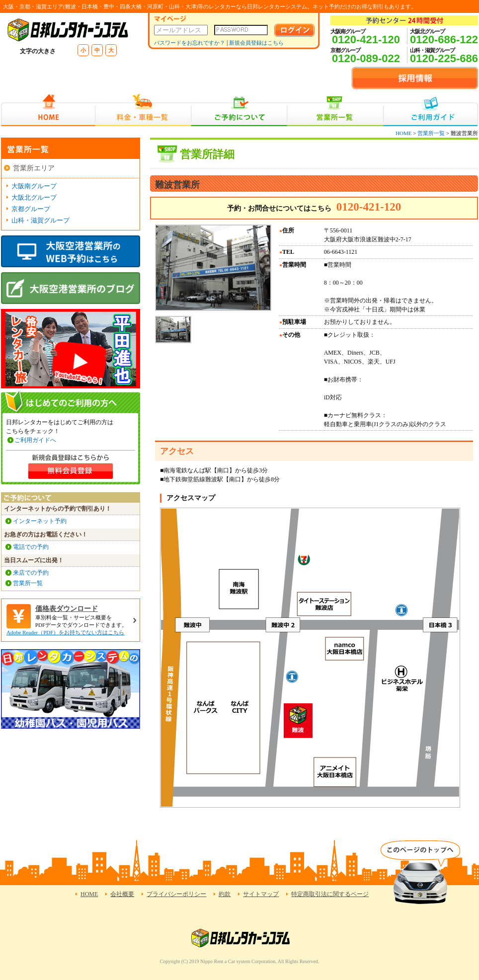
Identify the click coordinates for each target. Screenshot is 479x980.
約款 (225, 894)
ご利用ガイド (431, 110)
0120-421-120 (366, 39)
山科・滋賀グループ (40, 220)
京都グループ (31, 209)
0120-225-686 (444, 58)
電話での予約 (31, 547)
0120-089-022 (366, 58)
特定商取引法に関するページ (330, 894)
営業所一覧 (335, 110)
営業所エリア (34, 168)
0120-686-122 (444, 39)
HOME (48, 110)
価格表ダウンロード (67, 609)
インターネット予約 (40, 521)
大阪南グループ (34, 186)
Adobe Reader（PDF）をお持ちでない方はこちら (65, 632)
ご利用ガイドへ (35, 440)
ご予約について (239, 110)
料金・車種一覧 (143, 110)
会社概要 (122, 894)
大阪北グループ (34, 197)
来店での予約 (31, 573)
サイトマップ (261, 894)
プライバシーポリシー (176, 894)
